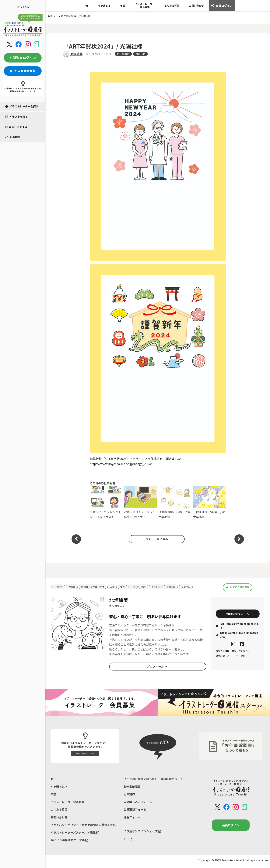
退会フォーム (132, 818)
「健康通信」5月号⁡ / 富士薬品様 (175, 503)
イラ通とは (104, 6)
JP (18, 7)
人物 (115, 587)
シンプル (192, 587)
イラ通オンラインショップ (142, 832)
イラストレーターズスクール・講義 (75, 834)
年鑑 (123, 6)
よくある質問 (172, 6)
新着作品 (13, 137)
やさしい (161, 587)
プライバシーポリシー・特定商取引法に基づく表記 (83, 826)
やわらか (177, 587)
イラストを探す (17, 117)
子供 (137, 587)
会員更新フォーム (135, 810)
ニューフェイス (16, 127)
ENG (26, 7)
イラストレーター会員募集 (145, 5)
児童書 (73, 587)
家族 (148, 587)
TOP (53, 779)
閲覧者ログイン (23, 58)
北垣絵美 (76, 54)
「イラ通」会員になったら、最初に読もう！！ (153, 779)
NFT (128, 840)
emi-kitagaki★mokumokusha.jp (238, 626)
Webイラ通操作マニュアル (70, 842)
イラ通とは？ (59, 787)
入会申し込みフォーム (138, 803)
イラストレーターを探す (22, 106)
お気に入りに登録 (238, 587)
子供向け (58, 587)
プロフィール (157, 666)
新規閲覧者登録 (23, 71)
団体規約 (129, 795)
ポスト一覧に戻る (156, 539)
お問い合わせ (196, 6)
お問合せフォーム (238, 614)
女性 (126, 587)
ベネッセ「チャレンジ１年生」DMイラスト (106, 503)
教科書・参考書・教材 (95, 587)
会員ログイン (222, 6)
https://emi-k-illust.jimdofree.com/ (237, 635)
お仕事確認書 (132, 787)
